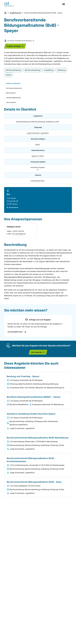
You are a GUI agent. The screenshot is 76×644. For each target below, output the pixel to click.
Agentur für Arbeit (38, 156)
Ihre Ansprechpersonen (14, 88)
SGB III (38, 145)
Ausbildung (49, 70)
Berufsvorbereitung (33, 70)
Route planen (14, 207)
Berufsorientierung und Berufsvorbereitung (31, 122)
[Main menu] (63, 4)
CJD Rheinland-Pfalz (37, 181)
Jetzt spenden (11, 102)
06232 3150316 (18, 231)
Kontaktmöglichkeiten (13, 98)
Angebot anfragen (14, 46)
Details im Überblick (13, 83)
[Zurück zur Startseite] (5, 13)
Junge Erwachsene (33, 133)
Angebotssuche (16, 13)
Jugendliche (44, 133)
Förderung (61, 70)
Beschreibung (11, 93)
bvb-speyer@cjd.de (19, 234)
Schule (9, 75)
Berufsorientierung (13, 70)
